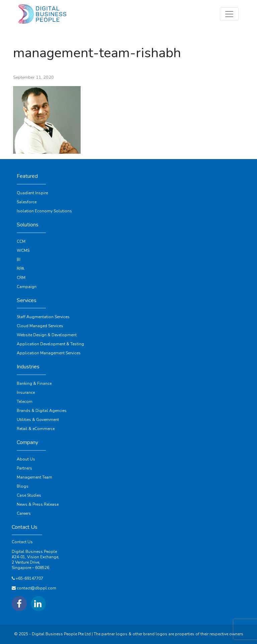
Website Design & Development (47, 335)
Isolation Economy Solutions (44, 211)
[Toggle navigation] (229, 14)
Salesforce (27, 202)
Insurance (26, 392)
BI (19, 260)
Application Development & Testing (50, 344)
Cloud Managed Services (40, 326)
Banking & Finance (34, 383)
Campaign (27, 287)
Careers (24, 513)
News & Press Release (38, 504)
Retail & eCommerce (36, 429)
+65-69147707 (29, 578)
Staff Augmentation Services (43, 317)
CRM (21, 278)
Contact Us (22, 542)
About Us (26, 459)
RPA (21, 269)
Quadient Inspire (32, 193)
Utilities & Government (38, 420)
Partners (24, 468)
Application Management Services (49, 353)
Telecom (25, 402)
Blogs (23, 486)
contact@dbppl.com (36, 588)
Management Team (34, 477)
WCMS (23, 251)
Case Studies (29, 495)
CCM (21, 241)
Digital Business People (34, 552)
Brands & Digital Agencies (42, 411)
